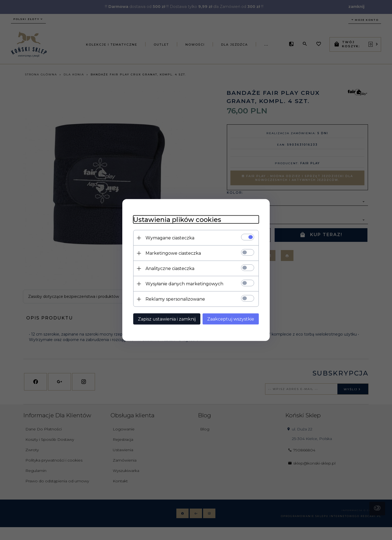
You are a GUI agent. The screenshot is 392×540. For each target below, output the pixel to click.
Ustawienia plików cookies (177, 220)
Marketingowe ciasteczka (173, 253)
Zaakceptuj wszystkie (231, 319)
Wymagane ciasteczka (170, 238)
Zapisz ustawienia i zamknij (167, 319)
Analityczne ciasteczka (170, 268)
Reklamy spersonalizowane (175, 299)
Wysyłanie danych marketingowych (184, 284)
